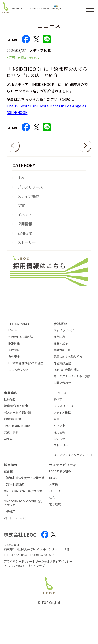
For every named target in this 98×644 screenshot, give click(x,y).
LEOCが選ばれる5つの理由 (26, 367)
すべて (23, 178)
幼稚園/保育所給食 (16, 410)
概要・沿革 (61, 347)
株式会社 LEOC (20, 538)
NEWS (53, 482)
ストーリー (27, 242)
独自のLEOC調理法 (21, 341)
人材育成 (14, 354)
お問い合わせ (62, 387)
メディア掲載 (28, 196)
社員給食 (10, 403)
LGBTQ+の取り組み (67, 374)
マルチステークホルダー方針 (72, 380)
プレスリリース (30, 187)
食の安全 (14, 361)
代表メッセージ (64, 334)
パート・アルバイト (17, 522)
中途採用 (10, 515)
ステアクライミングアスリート (74, 459)
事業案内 (11, 396)
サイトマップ (36, 569)
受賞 (21, 205)
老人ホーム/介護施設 (17, 416)
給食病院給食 (13, 423)
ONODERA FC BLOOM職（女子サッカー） (23, 507)
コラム (8, 443)
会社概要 (60, 327)
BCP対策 (14, 347)
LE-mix (13, 334)
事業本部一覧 (62, 354)
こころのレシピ (18, 374)
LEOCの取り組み (60, 475)
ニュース (60, 396)
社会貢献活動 (62, 367)
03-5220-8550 (19, 559)
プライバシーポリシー (18, 565)
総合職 (8, 475)
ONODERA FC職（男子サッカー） (23, 497)
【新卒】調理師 (14, 489)
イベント (25, 215)
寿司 (12, 58)
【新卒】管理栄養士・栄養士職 (24, 482)
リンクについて (15, 569)
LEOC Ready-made (17, 429)
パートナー (56, 495)
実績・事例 (11, 436)
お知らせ (25, 233)
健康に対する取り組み (68, 361)
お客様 (53, 489)
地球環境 (55, 508)
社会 (52, 502)
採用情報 (25, 224)
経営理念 (59, 341)
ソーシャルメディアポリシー (54, 565)
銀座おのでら (30, 58)
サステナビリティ (63, 468)
